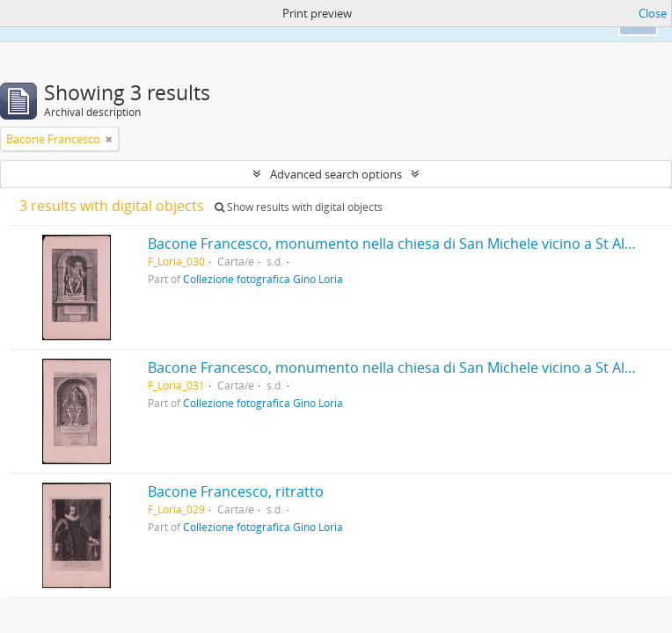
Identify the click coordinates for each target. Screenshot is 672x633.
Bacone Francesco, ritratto (236, 491)
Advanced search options (336, 174)
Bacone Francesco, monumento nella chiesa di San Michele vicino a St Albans (402, 244)
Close (653, 13)
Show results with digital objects (299, 207)
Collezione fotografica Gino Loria (263, 279)
